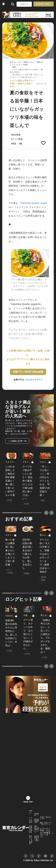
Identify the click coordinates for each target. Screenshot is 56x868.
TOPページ (31, 812)
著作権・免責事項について (37, 829)
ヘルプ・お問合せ (31, 820)
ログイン (24, 4)
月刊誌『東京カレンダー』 (46, 818)
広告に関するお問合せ (31, 829)
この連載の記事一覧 (17, 441)
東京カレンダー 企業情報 (31, 840)
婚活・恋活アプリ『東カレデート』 (46, 823)
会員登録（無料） (44, 4)
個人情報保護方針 (37, 821)
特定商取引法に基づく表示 (37, 838)
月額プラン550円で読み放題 (28, 372)
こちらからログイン (33, 380)
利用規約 (37, 815)
